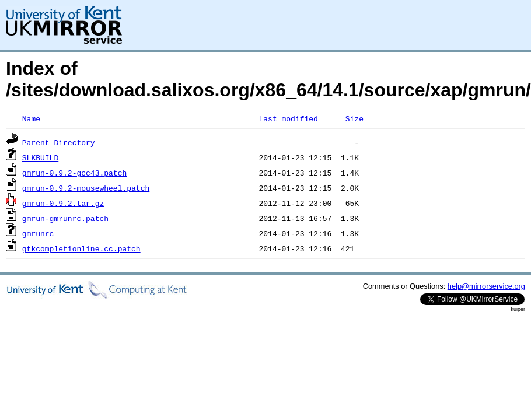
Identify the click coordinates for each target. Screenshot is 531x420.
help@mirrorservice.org (486, 286)
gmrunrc (38, 233)
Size (354, 118)
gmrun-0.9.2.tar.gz (63, 203)
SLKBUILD (40, 157)
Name (31, 118)
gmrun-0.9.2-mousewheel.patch (86, 188)
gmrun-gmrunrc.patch (65, 218)
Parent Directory (59, 142)
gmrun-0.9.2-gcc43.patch (74, 173)
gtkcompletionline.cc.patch (81, 249)
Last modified (288, 118)
